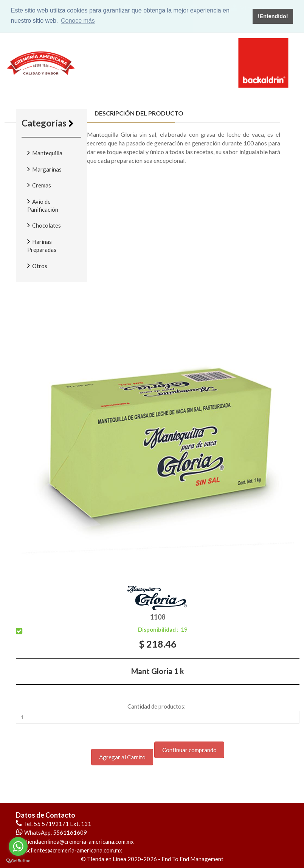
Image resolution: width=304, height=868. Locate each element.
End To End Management (192, 859)
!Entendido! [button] (273, 16)
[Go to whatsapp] (18, 846)
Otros (37, 265)
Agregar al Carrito (122, 757)
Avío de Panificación (43, 205)
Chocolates (44, 225)
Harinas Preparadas (42, 245)
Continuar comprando (189, 750)
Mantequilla (45, 153)
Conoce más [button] (78, 21)
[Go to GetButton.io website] (18, 861)
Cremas (39, 185)
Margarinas (44, 169)
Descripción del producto (135, 113)
